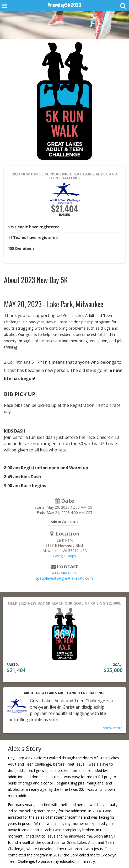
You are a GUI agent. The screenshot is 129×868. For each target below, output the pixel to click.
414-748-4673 (64, 573)
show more (113, 728)
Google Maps (65, 556)
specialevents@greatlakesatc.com (64, 578)
